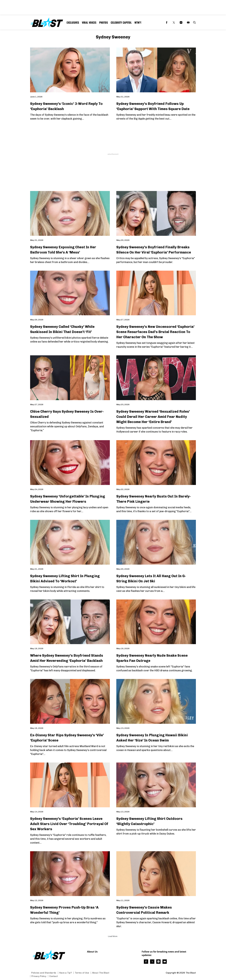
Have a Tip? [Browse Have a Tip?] (66, 973)
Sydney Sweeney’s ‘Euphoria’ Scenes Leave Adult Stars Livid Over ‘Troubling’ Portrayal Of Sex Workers (69, 824)
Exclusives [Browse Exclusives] (73, 22)
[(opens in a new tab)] (167, 22)
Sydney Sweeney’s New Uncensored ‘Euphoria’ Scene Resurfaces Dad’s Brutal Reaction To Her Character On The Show (155, 332)
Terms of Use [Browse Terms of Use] (82, 973)
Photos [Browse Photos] (103, 22)
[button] (194, 22)
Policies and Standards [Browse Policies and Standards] (44, 973)
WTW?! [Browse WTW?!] (138, 22)
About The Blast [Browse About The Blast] (101, 973)
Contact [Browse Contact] (54, 976)
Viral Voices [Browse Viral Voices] (89, 22)
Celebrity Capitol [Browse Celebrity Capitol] (121, 22)
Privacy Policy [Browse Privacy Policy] (39, 976)
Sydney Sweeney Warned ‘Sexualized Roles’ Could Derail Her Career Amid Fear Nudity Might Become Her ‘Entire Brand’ (153, 417)
